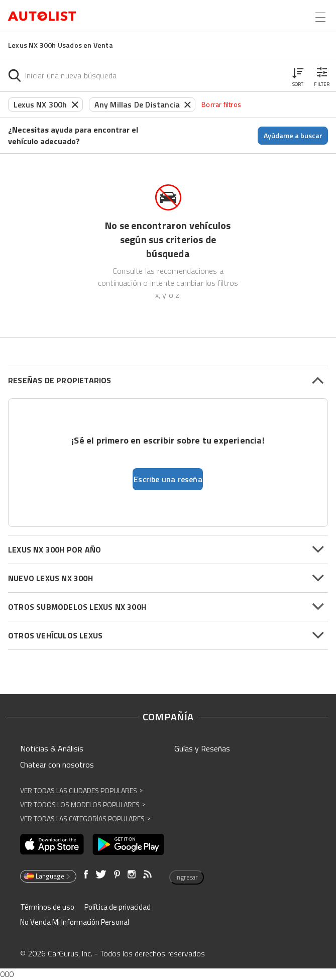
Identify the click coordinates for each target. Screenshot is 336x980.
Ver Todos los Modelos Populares (83, 804)
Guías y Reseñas (202, 748)
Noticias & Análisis (52, 748)
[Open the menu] (320, 17)
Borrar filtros (221, 104)
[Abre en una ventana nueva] (52, 844)
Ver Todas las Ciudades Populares (81, 790)
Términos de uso (47, 907)
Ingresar (187, 877)
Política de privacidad (118, 907)
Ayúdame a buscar (293, 135)
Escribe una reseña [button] (168, 479)
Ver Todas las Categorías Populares (85, 819)
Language (47, 876)
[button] (298, 75)
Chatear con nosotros (57, 765)
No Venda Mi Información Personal (75, 922)
